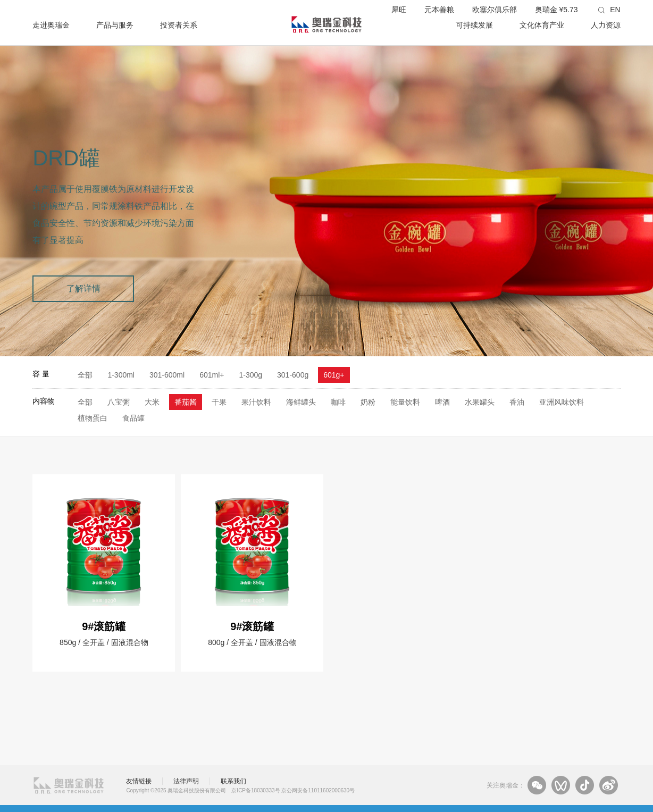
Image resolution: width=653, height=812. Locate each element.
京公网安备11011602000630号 (318, 790)
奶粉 (368, 402)
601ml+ (212, 375)
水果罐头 (480, 402)
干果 (219, 402)
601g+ (334, 375)
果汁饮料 (256, 402)
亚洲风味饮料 (562, 402)
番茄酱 (186, 402)
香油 (517, 402)
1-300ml (121, 375)
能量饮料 (405, 402)
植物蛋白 (93, 418)
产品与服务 (115, 25)
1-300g (250, 375)
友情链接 (139, 781)
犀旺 (399, 10)
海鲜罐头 (301, 402)
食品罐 (133, 418)
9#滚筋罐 (104, 626)
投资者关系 (179, 25)
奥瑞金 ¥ (556, 10)
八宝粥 (119, 402)
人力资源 (606, 25)
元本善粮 (439, 10)
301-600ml (167, 375)
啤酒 (442, 402)
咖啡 (338, 402)
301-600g (293, 375)
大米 (152, 402)
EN (615, 10)
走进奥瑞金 (51, 25)
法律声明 (186, 781)
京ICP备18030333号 (256, 790)
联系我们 (233, 781)
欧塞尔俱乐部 (495, 10)
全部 (85, 375)
